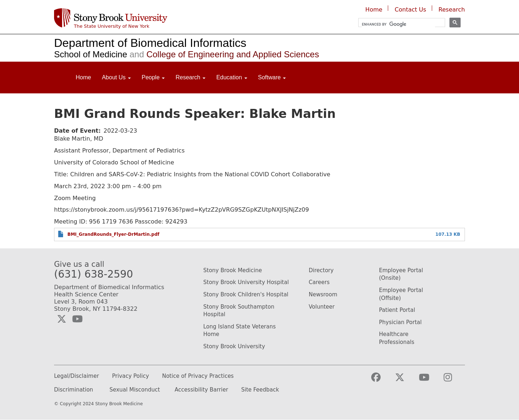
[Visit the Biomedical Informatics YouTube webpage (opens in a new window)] (77, 319)
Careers (319, 282)
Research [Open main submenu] (190, 77)
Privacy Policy (130, 376)
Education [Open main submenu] (232, 77)
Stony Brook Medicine (233, 270)
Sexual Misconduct (135, 390)
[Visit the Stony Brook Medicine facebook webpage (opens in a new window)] (382, 381)
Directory (321, 270)
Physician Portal (400, 322)
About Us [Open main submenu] (116, 77)
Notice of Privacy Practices (198, 376)
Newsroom (323, 295)
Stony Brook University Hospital (246, 282)
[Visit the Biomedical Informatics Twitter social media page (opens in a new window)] (62, 319)
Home (374, 10)
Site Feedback (260, 390)
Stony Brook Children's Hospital (246, 295)
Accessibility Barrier (201, 390)
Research (452, 10)
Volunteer (322, 307)
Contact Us (410, 10)
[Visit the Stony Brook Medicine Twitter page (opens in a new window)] (405, 381)
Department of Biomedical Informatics (150, 43)
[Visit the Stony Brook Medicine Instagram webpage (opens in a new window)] (454, 381)
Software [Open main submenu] (272, 77)
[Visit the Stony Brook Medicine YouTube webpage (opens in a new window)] (430, 381)
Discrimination (74, 390)
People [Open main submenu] (153, 77)
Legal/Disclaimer (77, 376)
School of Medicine (91, 54)
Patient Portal (397, 310)
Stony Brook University (234, 346)
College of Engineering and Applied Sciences (223, 54)
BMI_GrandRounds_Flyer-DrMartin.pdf (113, 234)
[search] (398, 24)
